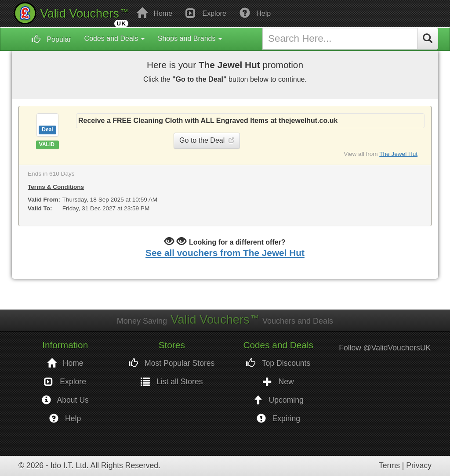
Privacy (419, 465)
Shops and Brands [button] (190, 38)
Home (154, 13)
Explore (206, 13)
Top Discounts (278, 363)
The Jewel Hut (398, 154)
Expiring (278, 419)
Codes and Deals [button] (114, 38)
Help (255, 13)
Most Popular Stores (172, 363)
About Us (65, 400)
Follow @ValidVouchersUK (385, 348)
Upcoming (278, 400)
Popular (51, 39)
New (278, 382)
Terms (389, 465)
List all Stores (172, 382)
